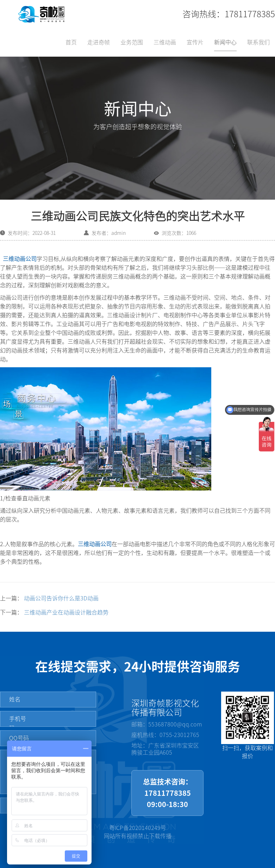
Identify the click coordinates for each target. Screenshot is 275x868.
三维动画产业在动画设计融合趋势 (66, 612)
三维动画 (165, 42)
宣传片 (195, 42)
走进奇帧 (99, 42)
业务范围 (132, 42)
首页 (71, 42)
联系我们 (258, 42)
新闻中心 (225, 42)
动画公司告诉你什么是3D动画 (61, 598)
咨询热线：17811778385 (229, 14)
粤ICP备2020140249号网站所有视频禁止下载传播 (138, 832)
